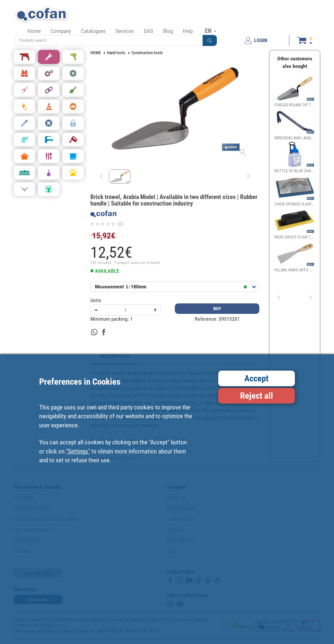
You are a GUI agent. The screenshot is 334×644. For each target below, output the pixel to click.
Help (188, 31)
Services (125, 31)
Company (61, 31)
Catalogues (93, 31)
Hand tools (116, 53)
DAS (149, 31)
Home (34, 31)
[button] (210, 40)
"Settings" (78, 451)
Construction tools (147, 53)
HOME (96, 53)
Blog (168, 31)
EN (211, 31)
